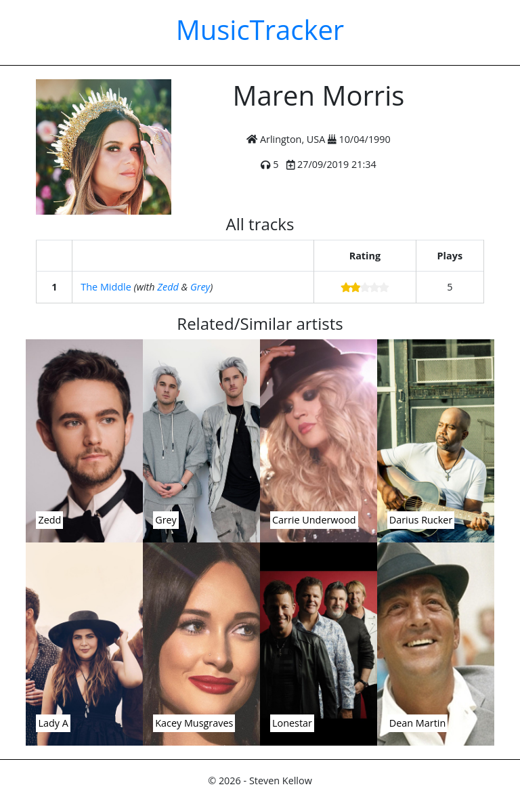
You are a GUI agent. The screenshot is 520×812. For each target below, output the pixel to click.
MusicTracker (260, 29)
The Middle (106, 287)
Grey (200, 287)
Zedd (168, 287)
